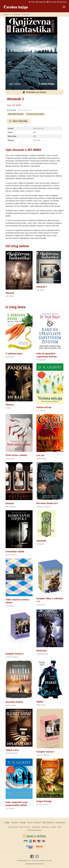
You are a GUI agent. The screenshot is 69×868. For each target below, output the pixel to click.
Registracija (41, 2)
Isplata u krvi (12, 750)
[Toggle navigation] (64, 7)
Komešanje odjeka (15, 552)
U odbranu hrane (14, 354)
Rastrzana (41, 651)
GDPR (59, 827)
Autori (6, 15)
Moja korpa (62, 2)
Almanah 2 (42, 287)
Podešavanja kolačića (35, 830)
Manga (23, 823)
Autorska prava (13, 827)
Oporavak (41, 541)
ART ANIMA (16, 105)
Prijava (32, 2)
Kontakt (53, 827)
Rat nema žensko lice (47, 503)
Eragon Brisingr (44, 801)
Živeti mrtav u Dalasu (16, 455)
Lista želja (52, 2)
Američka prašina (14, 702)
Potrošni (10, 503)
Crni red (40, 455)
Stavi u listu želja (18, 121)
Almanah (10, 293)
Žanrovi (26, 15)
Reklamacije (36, 827)
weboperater (39, 864)
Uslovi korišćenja (25, 827)
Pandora (10, 405)
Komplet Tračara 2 (15, 654)
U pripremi (16, 15)
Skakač (40, 702)
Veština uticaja (44, 407)
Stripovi (15, 823)
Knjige (7, 823)
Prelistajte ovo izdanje (35, 92)
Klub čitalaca (48, 823)
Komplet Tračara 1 (45, 752)
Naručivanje (45, 827)
